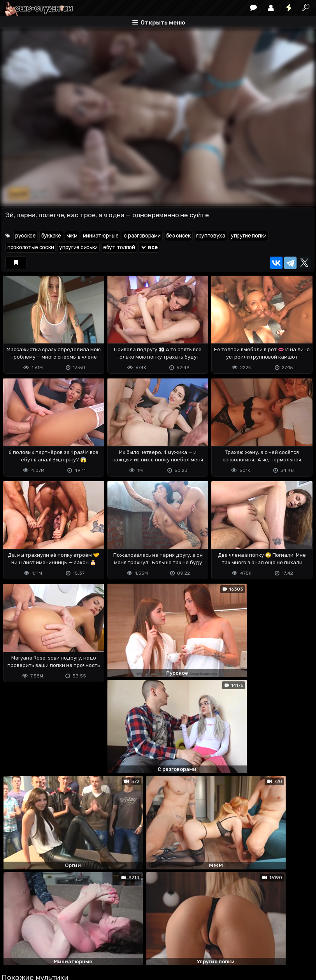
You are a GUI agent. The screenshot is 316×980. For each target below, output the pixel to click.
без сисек (178, 236)
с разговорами (142, 236)
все (149, 247)
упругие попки (249, 236)
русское (25, 236)
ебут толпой (119, 247)
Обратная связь (83, 943)
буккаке (51, 236)
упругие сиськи (78, 247)
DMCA (14, 943)
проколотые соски (31, 247)
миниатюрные (101, 236)
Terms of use (42, 943)
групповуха (211, 236)
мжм (72, 236)
